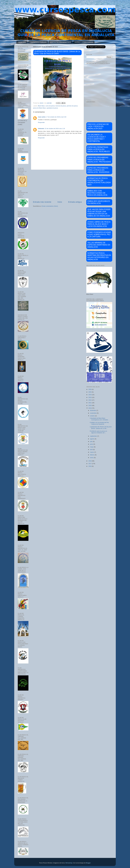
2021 (90, 403)
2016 (90, 466)
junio (92, 444)
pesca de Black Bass (39, 108)
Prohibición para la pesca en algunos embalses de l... (98, 432)
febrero (92, 455)
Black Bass (41, 106)
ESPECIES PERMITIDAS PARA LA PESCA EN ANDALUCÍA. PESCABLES (99, 149)
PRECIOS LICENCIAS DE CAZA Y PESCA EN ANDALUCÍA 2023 (98, 126)
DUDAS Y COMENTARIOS (84, 42)
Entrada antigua (75, 202)
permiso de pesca (72, 106)
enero (92, 458)
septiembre (94, 436)
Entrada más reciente (42, 202)
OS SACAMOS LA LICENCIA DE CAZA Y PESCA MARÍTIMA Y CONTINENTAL (97, 138)
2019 (90, 408)
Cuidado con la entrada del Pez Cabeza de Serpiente (99, 423)
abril (92, 450)
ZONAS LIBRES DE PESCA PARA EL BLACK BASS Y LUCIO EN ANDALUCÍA (99, 224)
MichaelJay (69, 863)
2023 (90, 397)
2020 (90, 405)
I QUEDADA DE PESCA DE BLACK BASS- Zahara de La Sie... (101, 428)
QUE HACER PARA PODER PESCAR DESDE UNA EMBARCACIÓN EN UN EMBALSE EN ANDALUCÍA (99, 213)
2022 (90, 400)
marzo (92, 452)
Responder (41, 122)
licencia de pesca (61, 106)
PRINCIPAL (22, 42)
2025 (90, 392)
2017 (90, 464)
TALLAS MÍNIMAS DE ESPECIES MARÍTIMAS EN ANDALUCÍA (99, 245)
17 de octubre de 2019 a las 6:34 (56, 117)
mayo (92, 447)
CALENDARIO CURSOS (38, 42)
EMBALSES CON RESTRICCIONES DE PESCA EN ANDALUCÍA (97, 193)
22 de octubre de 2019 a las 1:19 (55, 129)
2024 (90, 395)
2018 (90, 461)
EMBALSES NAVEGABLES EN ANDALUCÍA (99, 202)
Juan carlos (42, 117)
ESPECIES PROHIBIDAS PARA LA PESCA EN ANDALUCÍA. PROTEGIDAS (99, 160)
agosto (92, 439)
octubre (93, 416)
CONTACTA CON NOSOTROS (60, 42)
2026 (90, 389)
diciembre (93, 410)
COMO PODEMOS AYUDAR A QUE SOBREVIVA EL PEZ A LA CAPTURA (99, 234)
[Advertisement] (57, 185)
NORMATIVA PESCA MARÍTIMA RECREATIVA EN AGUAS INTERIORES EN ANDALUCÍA (99, 256)
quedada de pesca (52, 108)
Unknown (41, 129)
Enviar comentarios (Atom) (50, 206)
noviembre (93, 413)
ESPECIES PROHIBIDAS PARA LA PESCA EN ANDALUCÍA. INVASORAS (98, 170)
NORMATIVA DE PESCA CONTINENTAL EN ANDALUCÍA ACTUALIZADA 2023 (99, 181)
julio (92, 441)
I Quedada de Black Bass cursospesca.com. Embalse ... (100, 419)
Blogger (88, 863)
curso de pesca (50, 106)
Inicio (60, 202)
